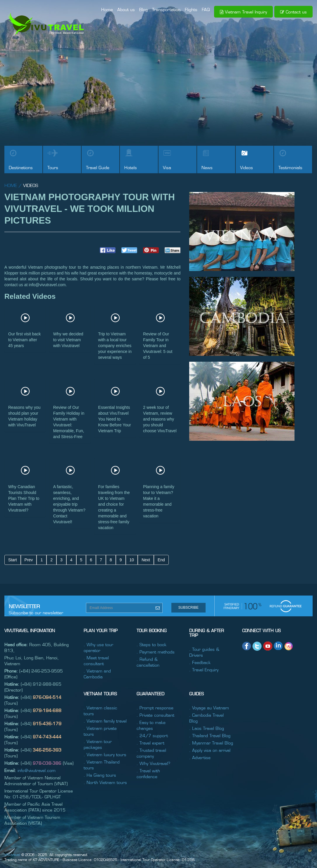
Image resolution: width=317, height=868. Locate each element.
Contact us (293, 12)
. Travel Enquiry (204, 670)
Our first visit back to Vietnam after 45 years (24, 340)
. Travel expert (150, 743)
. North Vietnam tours (105, 782)
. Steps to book (151, 644)
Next (146, 560)
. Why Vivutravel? (153, 763)
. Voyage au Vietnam (209, 708)
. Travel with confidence (148, 773)
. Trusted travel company (151, 753)
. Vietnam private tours (100, 731)
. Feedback (200, 662)
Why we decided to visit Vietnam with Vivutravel (68, 340)
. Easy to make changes (151, 725)
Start (13, 560)
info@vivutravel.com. (48, 285)
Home (107, 9)
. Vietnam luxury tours (105, 754)
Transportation (166, 9)
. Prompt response (155, 708)
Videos (31, 185)
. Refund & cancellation (148, 662)
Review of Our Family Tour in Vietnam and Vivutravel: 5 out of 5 (158, 346)
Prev (29, 560)
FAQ (206, 9)
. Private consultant (155, 715)
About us (126, 9)
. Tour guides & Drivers (204, 652)
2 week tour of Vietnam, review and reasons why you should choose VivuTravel (160, 419)
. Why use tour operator (98, 647)
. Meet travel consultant (96, 661)
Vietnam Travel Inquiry (243, 12)
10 (132, 560)
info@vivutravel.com (37, 770)
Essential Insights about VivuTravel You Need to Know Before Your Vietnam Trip (115, 419)
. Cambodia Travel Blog (206, 718)
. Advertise (200, 757)
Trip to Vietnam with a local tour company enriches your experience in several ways (115, 346)
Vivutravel (12, 855)
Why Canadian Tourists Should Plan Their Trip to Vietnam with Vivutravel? (24, 498)
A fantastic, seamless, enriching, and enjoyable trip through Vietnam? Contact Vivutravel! (69, 504)
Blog (143, 9)
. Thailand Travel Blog (210, 735)
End (161, 560)
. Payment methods (156, 652)
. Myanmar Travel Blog (211, 743)
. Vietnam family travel (105, 721)
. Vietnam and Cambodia (97, 674)
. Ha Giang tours (100, 775)
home (11, 185)
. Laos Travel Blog (207, 728)
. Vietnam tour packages (98, 744)
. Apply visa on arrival (210, 750)
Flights (191, 9)
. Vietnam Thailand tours (102, 765)
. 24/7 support (152, 735)
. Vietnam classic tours (100, 711)
